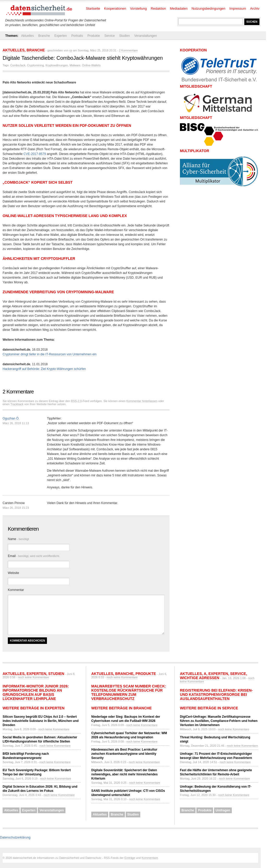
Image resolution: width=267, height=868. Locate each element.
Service (110, 36)
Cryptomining (36, 65)
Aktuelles (28, 36)
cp (71, 50)
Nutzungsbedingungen (208, 8)
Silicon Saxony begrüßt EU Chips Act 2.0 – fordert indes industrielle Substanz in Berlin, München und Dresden (41, 721)
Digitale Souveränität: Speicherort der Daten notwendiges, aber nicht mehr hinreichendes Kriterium (125, 774)
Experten (60, 36)
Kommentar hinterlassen (142, 401)
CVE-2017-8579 (35, 154)
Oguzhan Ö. (11, 418)
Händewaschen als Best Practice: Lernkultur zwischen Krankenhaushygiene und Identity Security (124, 754)
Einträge (130, 858)
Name (18, 539)
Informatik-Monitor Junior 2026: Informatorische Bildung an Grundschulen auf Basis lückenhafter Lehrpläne (36, 692)
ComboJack (18, 65)
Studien (125, 36)
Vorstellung (138, 8)
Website (13, 573)
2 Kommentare (128, 50)
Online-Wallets (91, 65)
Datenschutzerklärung (15, 837)
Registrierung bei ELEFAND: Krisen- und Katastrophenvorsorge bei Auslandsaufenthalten (216, 695)
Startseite (93, 8)
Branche (44, 36)
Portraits (77, 36)
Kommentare (150, 858)
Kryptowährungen (57, 65)
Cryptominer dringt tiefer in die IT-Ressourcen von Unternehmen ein (50, 354)
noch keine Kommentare (34, 677)
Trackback (17, 404)
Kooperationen (115, 8)
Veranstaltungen (146, 36)
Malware (75, 65)
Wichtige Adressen (200, 678)
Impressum (238, 8)
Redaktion (158, 8)
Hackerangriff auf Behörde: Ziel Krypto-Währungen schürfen (44, 369)
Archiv (255, 8)
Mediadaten (179, 8)
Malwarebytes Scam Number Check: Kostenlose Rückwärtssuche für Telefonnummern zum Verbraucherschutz (129, 692)
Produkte (94, 36)
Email (34, 556)
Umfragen (223, 810)
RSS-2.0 (76, 401)
